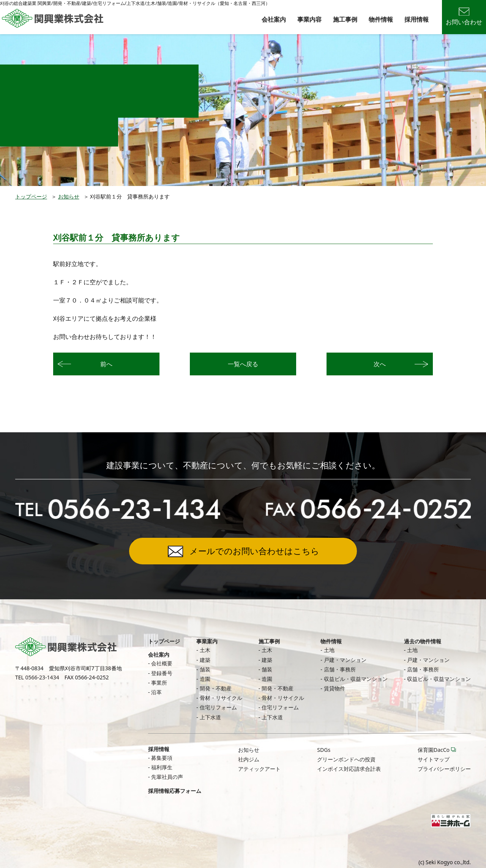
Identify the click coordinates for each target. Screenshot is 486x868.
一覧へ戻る (243, 364)
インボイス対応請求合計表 (349, 769)
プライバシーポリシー (444, 769)
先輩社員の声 (167, 777)
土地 (329, 650)
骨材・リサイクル (221, 698)
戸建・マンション (345, 660)
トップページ (31, 196)
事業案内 (207, 641)
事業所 (159, 683)
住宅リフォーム (218, 707)
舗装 (205, 669)
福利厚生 (162, 767)
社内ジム (249, 759)
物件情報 (381, 19)
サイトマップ (434, 759)
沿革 (156, 692)
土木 (205, 650)
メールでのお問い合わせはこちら (254, 551)
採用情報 (417, 19)
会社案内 (274, 19)
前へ (106, 364)
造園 (205, 679)
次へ (380, 364)
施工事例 (345, 19)
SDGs (324, 750)
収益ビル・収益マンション (356, 679)
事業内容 (309, 19)
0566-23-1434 (42, 677)
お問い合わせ (464, 17)
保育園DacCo (434, 750)
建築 (205, 660)
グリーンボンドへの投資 (346, 759)
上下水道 (210, 717)
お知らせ (69, 196)
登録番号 (162, 673)
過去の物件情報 (423, 641)
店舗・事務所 (340, 669)
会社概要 (162, 663)
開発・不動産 (216, 688)
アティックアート (259, 769)
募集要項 (162, 758)
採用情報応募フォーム (175, 791)
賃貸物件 (335, 688)
